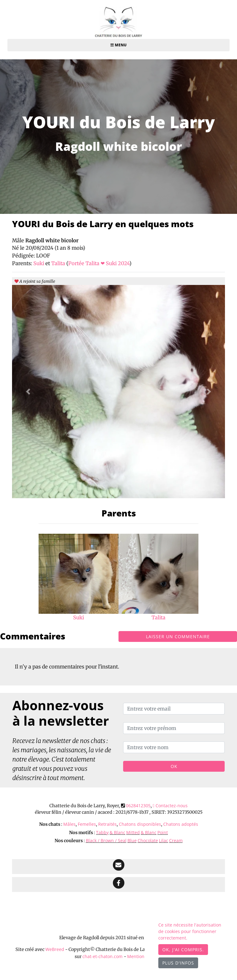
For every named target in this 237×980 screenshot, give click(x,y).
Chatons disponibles (140, 824)
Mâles (69, 824)
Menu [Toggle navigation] (118, 45)
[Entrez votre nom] (174, 747)
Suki (39, 263)
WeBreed (55, 949)
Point (163, 832)
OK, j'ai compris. (183, 950)
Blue (132, 840)
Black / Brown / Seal (106, 840)
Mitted (133, 832)
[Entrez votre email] (174, 709)
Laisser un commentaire (178, 636)
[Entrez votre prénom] (174, 728)
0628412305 (138, 806)
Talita (59, 263)
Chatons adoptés (181, 824)
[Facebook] (118, 885)
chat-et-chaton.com (103, 956)
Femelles (87, 824)
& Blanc (117, 832)
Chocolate (148, 840)
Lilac (164, 840)
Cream (176, 840)
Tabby (102, 832)
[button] (28, 392)
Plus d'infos (178, 963)
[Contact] (118, 867)
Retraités (107, 824)
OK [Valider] (174, 766)
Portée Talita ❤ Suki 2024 (99, 263)
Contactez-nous (170, 806)
